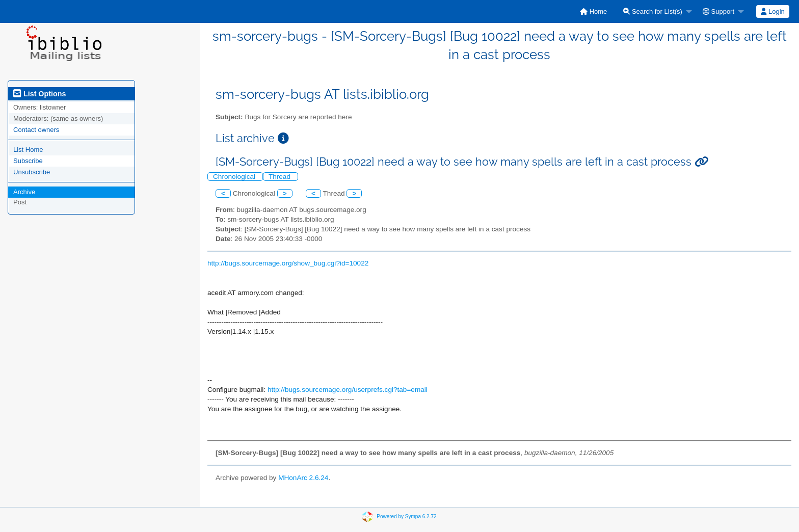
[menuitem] (593, 11)
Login (773, 11)
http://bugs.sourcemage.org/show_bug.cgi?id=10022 (288, 263)
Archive (24, 192)
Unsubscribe (32, 172)
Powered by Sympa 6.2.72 (406, 516)
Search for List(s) (653, 11)
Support (718, 11)
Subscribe (28, 161)
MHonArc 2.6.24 (303, 478)
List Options (39, 94)
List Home (28, 150)
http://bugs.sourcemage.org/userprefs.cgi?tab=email (348, 390)
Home (593, 11)
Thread (281, 177)
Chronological (235, 177)
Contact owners (36, 130)
